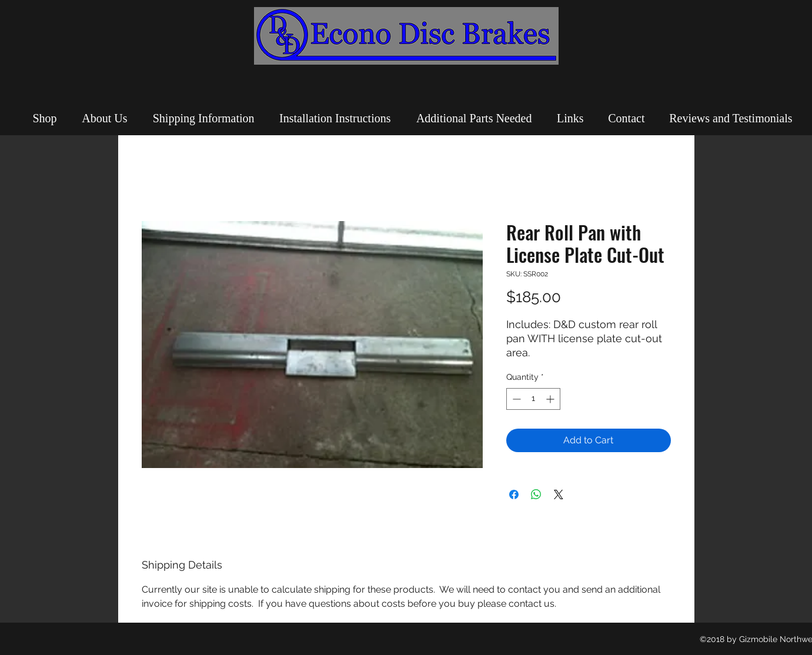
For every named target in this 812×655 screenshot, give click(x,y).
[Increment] (551, 399)
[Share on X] (559, 494)
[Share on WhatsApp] (536, 494)
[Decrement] (515, 399)
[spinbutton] (533, 399)
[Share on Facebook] (514, 494)
